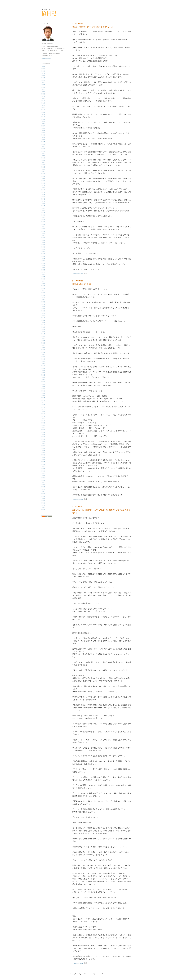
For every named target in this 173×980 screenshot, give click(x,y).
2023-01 (43, 442)
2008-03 (43, 125)
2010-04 (43, 170)
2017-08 (43, 326)
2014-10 (43, 266)
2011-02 (43, 188)
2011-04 (43, 191)
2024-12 (43, 483)
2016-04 (43, 298)
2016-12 (43, 312)
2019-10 (43, 372)
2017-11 (43, 332)
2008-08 (43, 134)
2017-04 (43, 319)
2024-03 (43, 467)
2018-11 (43, 353)
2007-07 (43, 111)
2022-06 (43, 429)
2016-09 (43, 307)
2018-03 (43, 339)
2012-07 (43, 218)
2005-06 (43, 67)
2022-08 (43, 433)
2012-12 (43, 227)
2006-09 (43, 93)
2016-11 (43, 310)
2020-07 (43, 388)
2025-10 (43, 500)
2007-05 (43, 107)
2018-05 (43, 342)
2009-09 (43, 157)
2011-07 (43, 196)
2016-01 (43, 292)
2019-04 (43, 362)
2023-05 (43, 449)
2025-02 (43, 486)
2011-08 (43, 198)
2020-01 (43, 378)
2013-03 (43, 232)
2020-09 (43, 392)
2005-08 (43, 70)
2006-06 (43, 88)
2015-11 (43, 289)
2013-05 (43, 235)
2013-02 (43, 230)
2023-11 (43, 459)
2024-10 (43, 479)
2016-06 (43, 301)
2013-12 (43, 248)
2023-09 (43, 456)
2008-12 (43, 141)
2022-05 (43, 427)
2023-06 (43, 451)
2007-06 (43, 109)
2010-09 (43, 179)
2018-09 (43, 349)
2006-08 (43, 91)
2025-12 (43, 504)
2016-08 (43, 305)
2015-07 (43, 282)
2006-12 (43, 99)
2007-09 (43, 115)
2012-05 (43, 214)
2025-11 (43, 502)
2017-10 (43, 330)
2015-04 (43, 276)
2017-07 (43, 324)
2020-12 (43, 397)
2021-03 (43, 403)
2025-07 (43, 495)
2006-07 (43, 90)
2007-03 (43, 104)
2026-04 (43, 511)
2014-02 (43, 251)
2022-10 (43, 436)
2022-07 (43, 431)
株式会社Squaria (46, 59)
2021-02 (43, 401)
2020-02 (43, 379)
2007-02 (43, 102)
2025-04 (43, 490)
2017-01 (43, 314)
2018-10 (43, 351)
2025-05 (43, 491)
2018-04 (43, 340)
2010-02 (43, 166)
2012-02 (43, 209)
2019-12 (43, 376)
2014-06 (43, 259)
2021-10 (43, 415)
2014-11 (43, 268)
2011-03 (43, 189)
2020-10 (43, 394)
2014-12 (43, 269)
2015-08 (43, 283)
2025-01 (43, 484)
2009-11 (43, 161)
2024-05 (43, 470)
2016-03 (43, 296)
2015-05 (43, 278)
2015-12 (43, 291)
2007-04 (43, 106)
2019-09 (43, 371)
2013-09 (43, 243)
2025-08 (43, 497)
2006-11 (43, 97)
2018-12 (43, 355)
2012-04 (43, 212)
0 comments (78, 274)
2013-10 (43, 244)
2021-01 (43, 399)
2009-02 (43, 145)
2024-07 (43, 474)
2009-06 (43, 152)
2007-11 (43, 118)
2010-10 (43, 180)
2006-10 (43, 95)
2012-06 (43, 216)
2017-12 (43, 333)
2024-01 (43, 463)
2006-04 (43, 84)
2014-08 (43, 262)
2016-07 (43, 303)
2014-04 (43, 255)
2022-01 (43, 420)
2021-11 (43, 417)
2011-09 (43, 200)
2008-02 (43, 123)
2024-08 (43, 476)
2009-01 (43, 143)
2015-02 (43, 273)
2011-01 (43, 186)
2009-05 (43, 150)
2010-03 (43, 168)
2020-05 (43, 385)
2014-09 (43, 264)
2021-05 (43, 406)
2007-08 (43, 113)
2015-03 (43, 275)
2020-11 (43, 395)
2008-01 (43, 122)
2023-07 (43, 452)
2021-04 (43, 404)
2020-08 (43, 390)
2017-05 (43, 321)
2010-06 (43, 173)
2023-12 (43, 461)
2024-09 (43, 477)
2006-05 (43, 86)
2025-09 (43, 499)
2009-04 (43, 148)
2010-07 (43, 175)
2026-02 (43, 508)
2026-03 (43, 509)
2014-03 (43, 253)
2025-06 (43, 493)
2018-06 (43, 344)
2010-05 (43, 171)
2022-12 (43, 440)
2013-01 (43, 228)
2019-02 (43, 358)
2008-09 (43, 136)
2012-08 (43, 219)
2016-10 (43, 308)
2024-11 (43, 481)
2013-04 (43, 234)
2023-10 (43, 458)
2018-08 (43, 347)
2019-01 (43, 356)
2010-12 (43, 184)
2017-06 (43, 323)
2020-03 (43, 381)
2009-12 (43, 163)
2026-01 (43, 506)
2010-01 (43, 164)
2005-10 (43, 74)
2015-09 (43, 285)
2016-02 (43, 294)
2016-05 (43, 300)
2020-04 (43, 383)
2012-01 (43, 207)
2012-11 (43, 225)
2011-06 (43, 195)
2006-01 (43, 79)
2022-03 (43, 424)
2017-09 (43, 328)
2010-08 (43, 177)
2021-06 (43, 408)
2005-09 (43, 72)
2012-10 (43, 223)
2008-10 (43, 138)
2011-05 (43, 193)
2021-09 (43, 413)
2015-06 (43, 280)
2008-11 (43, 139)
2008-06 (43, 131)
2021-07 (43, 410)
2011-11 (43, 203)
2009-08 (43, 156)
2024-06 (43, 472)
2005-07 (43, 68)
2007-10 (43, 116)
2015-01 (43, 271)
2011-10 (43, 202)
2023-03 (43, 445)
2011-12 (43, 205)
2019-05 (43, 364)
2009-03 (43, 147)
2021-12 (43, 419)
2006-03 (43, 83)
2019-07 (43, 367)
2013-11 (43, 246)
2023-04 (43, 447)
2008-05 (43, 129)
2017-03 (43, 317)
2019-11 (43, 374)
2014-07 (43, 260)
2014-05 (43, 257)
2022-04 (43, 426)
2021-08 (43, 412)
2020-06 (43, 387)
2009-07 (43, 154)
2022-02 (43, 422)
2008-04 (43, 127)
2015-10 (43, 287)
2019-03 (43, 360)
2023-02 (43, 444)
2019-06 (43, 365)
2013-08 (43, 241)
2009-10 (43, 159)
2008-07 (43, 132)
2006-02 (43, 81)
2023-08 (43, 454)
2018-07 (43, 346)
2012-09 (43, 221)
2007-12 (43, 120)
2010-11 (43, 182)
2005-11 (43, 75)
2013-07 (43, 239)
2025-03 (43, 488)
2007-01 (43, 100)
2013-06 (43, 237)
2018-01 (43, 335)
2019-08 (43, 369)
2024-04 (43, 468)
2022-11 (43, 438)
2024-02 (43, 465)
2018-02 (43, 337)
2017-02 (43, 315)
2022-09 (43, 435)
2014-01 (43, 250)
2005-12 (43, 77)
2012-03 (43, 211)
